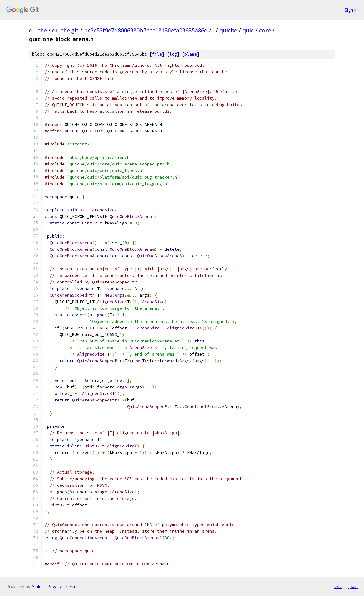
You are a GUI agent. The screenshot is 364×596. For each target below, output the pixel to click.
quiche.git (65, 30)
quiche (38, 30)
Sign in (351, 10)
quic (248, 30)
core (265, 30)
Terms (72, 586)
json (353, 586)
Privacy (55, 586)
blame (191, 54)
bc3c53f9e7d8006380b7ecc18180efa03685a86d (146, 30)
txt (338, 586)
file (157, 54)
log (173, 54)
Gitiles (38, 586)
